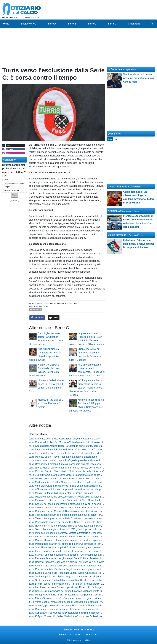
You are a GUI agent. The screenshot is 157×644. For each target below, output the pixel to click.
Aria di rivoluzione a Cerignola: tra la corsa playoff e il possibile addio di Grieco (77, 453)
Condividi (37, 318)
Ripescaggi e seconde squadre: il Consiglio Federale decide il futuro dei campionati (80, 609)
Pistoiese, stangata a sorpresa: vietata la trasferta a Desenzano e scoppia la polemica (81, 533)
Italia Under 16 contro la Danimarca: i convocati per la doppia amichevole (139, 244)
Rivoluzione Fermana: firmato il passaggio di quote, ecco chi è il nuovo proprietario (79, 464)
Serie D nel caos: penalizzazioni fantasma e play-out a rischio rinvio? (72, 504)
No (6, 180)
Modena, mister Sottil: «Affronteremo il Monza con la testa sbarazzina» (73, 482)
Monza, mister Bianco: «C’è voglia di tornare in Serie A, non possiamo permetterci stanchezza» (86, 479)
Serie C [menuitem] (92, 24)
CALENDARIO (66, 635)
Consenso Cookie (71, 629)
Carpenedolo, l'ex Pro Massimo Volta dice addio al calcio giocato (70, 442)
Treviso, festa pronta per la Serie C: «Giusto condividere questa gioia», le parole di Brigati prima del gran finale (94, 518)
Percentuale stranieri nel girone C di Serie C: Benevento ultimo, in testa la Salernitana (81, 522)
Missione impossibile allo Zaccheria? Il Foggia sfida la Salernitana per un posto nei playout (84, 497)
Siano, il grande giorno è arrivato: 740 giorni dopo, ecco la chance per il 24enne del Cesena (84, 529)
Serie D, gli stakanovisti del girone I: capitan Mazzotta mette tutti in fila (73, 591)
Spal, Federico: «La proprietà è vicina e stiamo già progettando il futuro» (74, 547)
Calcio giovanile (117, 235)
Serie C (40, 303)
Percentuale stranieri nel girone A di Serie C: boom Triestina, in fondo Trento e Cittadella (82, 558)
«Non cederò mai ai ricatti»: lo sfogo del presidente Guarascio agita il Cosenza (77, 460)
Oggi (110, 139)
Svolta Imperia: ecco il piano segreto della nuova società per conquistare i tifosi (77, 577)
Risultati (14, 200)
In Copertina (115, 69)
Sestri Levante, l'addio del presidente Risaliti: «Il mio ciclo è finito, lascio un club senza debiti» (85, 580)
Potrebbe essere (12, 190)
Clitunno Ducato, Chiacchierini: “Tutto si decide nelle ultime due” (69, 471)
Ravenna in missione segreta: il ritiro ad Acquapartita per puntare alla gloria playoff (79, 526)
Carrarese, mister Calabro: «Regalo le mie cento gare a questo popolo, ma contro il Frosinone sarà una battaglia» (96, 569)
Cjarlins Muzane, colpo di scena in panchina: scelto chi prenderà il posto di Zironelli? (80, 540)
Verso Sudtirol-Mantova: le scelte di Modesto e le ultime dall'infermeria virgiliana (78, 602)
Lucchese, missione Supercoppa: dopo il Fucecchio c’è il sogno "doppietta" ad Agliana (81, 587)
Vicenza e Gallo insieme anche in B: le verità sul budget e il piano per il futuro (77, 486)
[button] (14, 195)
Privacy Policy (87, 629)
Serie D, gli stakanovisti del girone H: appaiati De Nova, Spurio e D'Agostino (76, 606)
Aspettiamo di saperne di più (15, 185)
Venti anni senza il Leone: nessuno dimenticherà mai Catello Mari (138, 78)
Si (6, 176)
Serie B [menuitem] (72, 24)
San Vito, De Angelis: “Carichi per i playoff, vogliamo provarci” (68, 439)
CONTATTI (78, 635)
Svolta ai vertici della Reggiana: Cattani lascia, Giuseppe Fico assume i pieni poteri (79, 573)
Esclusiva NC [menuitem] (28, 24)
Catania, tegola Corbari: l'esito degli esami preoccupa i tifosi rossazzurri (73, 508)
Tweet (54, 318)
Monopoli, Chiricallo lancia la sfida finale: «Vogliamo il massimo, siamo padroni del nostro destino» (88, 595)
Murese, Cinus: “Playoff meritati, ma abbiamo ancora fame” (67, 457)
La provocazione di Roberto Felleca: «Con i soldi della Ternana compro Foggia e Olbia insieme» (86, 450)
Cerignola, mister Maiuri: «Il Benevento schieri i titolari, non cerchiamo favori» (77, 511)
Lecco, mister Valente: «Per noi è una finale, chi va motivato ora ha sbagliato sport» (80, 537)
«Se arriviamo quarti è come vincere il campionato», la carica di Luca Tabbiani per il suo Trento (86, 475)
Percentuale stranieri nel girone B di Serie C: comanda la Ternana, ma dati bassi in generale (84, 544)
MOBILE (88, 635)
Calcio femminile (117, 187)
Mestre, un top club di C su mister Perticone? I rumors (50, 403)
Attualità (113, 211)
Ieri (116, 139)
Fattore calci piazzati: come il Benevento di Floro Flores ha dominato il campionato (79, 500)
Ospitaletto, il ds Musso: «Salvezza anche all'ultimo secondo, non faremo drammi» (79, 613)
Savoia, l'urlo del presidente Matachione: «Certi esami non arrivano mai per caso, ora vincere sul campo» (91, 555)
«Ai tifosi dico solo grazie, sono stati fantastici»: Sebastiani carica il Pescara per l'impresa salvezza (88, 566)
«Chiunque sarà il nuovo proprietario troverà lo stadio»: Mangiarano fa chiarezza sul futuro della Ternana (87, 388)
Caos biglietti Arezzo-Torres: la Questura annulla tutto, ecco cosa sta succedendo (79, 446)
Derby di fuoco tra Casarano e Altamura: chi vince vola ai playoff (69, 562)
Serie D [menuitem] (112, 24)
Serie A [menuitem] (52, 24)
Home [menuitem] (6, 24)
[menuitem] (152, 24)
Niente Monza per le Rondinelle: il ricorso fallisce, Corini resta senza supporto (77, 468)
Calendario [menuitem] (134, 24)
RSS (96, 635)
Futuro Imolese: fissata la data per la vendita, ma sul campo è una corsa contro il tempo (82, 551)
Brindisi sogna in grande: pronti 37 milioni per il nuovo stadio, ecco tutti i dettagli (78, 584)
